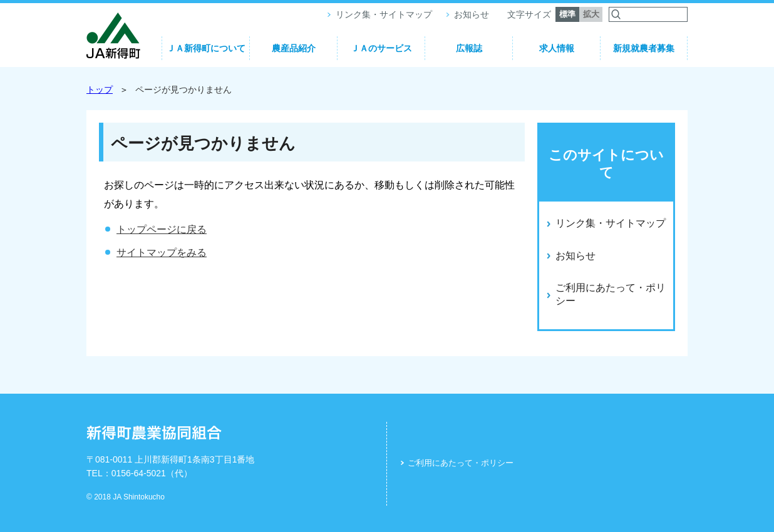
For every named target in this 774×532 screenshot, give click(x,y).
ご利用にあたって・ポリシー (461, 463)
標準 (567, 14)
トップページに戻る (162, 229)
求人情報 (557, 48)
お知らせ (472, 14)
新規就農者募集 (644, 48)
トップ (100, 90)
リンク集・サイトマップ (384, 14)
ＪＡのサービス (381, 48)
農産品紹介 (294, 48)
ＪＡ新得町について (206, 48)
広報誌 (469, 48)
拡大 (591, 14)
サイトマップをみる (162, 253)
